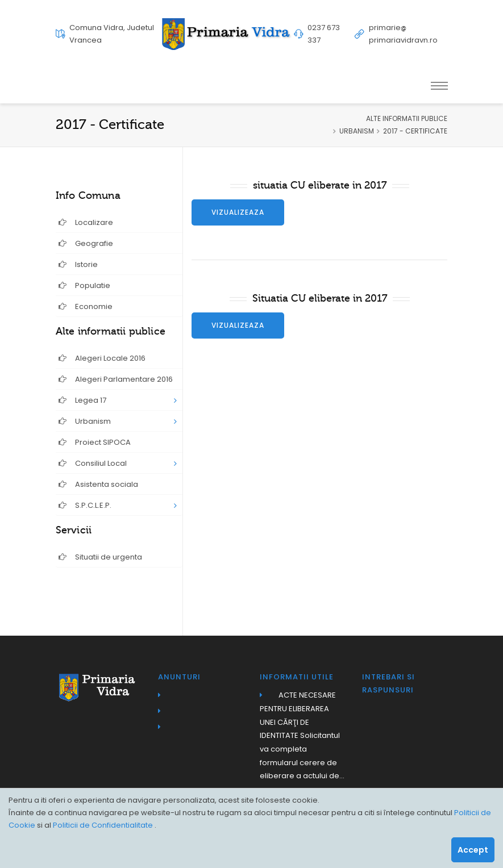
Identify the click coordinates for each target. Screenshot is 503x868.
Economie (86, 306)
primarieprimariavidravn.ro (403, 34)
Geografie (86, 243)
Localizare (86, 222)
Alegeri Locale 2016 (102, 358)
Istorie (78, 264)
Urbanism (85, 421)
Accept (473, 850)
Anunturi (179, 677)
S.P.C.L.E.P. (85, 505)
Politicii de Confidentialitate (104, 825)
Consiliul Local (93, 463)
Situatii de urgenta (100, 557)
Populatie (84, 285)
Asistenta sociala (98, 484)
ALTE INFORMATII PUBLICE (407, 118)
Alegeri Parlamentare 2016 (116, 379)
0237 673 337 (324, 34)
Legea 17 (82, 400)
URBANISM (357, 131)
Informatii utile (297, 677)
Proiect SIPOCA (95, 442)
